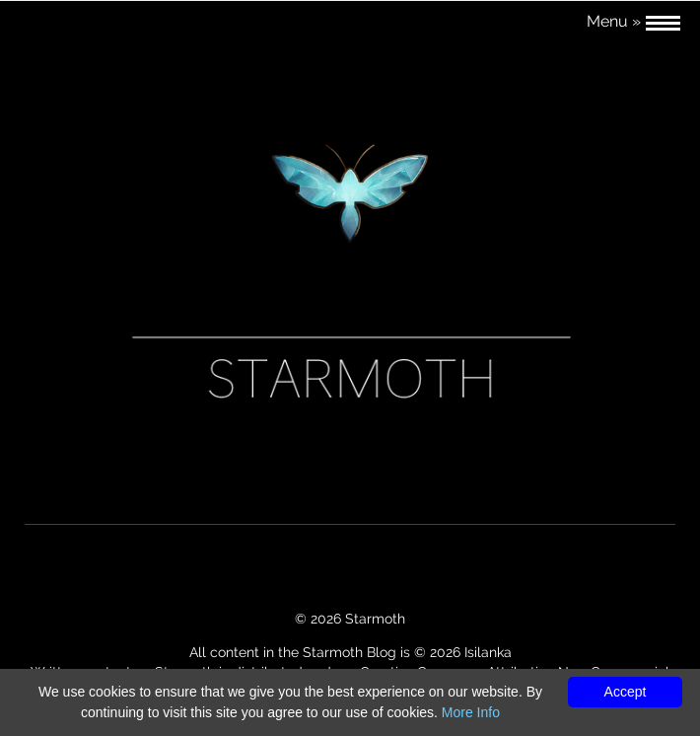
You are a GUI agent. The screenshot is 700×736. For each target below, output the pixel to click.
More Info (471, 712)
